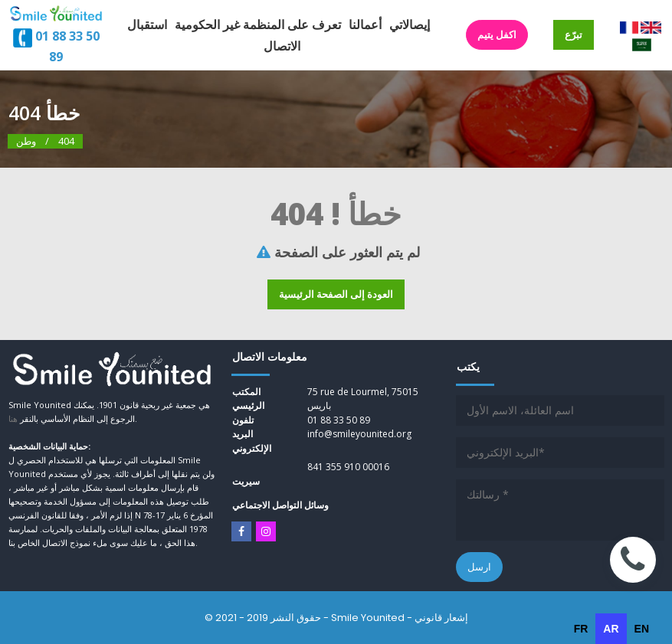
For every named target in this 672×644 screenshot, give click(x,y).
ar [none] (611, 629)
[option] (581, 629)
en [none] (642, 629)
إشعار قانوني (441, 618)
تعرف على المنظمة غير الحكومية (258, 25)
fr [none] (581, 629)
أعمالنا (365, 25)
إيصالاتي (410, 25)
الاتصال (282, 46)
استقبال (147, 25)
